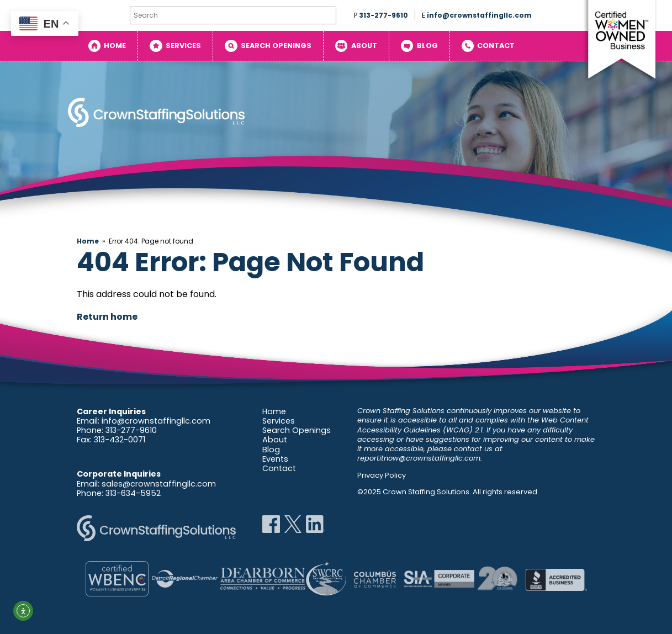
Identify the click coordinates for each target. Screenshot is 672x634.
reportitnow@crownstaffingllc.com (419, 458)
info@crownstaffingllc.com (479, 15)
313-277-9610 (383, 15)
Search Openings (276, 46)
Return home (107, 317)
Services (183, 46)
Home (115, 46)
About (364, 46)
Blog (427, 46)
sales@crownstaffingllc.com (159, 484)
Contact (496, 46)
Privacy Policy (382, 475)
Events (275, 459)
